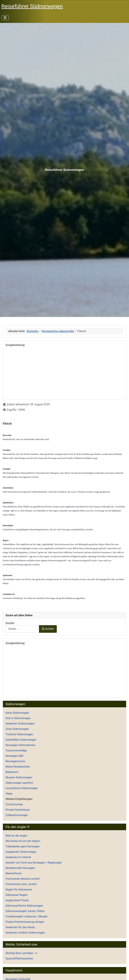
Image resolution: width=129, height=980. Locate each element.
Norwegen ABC (15, 756)
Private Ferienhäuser (18, 810)
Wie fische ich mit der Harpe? (23, 841)
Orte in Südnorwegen (18, 718)
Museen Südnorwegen (19, 777)
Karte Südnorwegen (17, 713)
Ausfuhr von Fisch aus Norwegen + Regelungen (34, 863)
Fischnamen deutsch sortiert (23, 879)
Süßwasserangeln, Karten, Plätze (25, 911)
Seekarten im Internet (18, 857)
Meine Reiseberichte (18, 767)
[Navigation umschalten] (5, 18)
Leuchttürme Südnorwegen (22, 788)
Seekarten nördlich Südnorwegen (25, 933)
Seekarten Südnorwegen (20, 724)
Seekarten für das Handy (20, 927)
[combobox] (22, 629)
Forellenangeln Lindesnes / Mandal (26, 916)
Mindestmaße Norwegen (20, 868)
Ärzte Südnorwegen (17, 729)
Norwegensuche (15, 761)
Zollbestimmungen (17, 815)
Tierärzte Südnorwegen (19, 734)
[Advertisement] (64, 373)
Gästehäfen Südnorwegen (21, 740)
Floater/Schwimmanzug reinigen (25, 922)
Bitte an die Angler (16, 836)
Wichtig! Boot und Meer (19, 953)
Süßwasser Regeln (17, 895)
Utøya (9, 794)
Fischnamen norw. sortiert (21, 884)
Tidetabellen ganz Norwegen (23, 846)
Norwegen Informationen (20, 745)
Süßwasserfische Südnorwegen (24, 906)
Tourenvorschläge (16, 750)
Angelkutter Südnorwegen (21, 852)
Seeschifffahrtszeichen (19, 959)
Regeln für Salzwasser (19, 890)
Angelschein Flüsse (17, 900)
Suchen (10, 623)
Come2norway (14, 804)
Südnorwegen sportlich (19, 783)
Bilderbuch (12, 772)
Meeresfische (14, 873)
